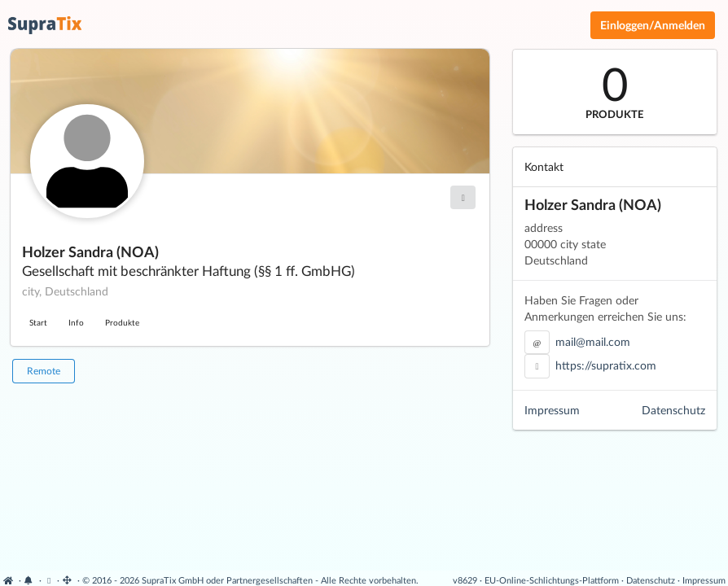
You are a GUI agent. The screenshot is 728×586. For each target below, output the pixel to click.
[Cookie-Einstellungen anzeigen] (49, 580)
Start (38, 322)
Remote (44, 371)
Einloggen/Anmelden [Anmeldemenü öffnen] (653, 25)
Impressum (552, 410)
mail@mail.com (593, 341)
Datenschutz (673, 410)
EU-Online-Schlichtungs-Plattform (552, 580)
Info (76, 322)
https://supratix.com (606, 365)
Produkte (122, 322)
